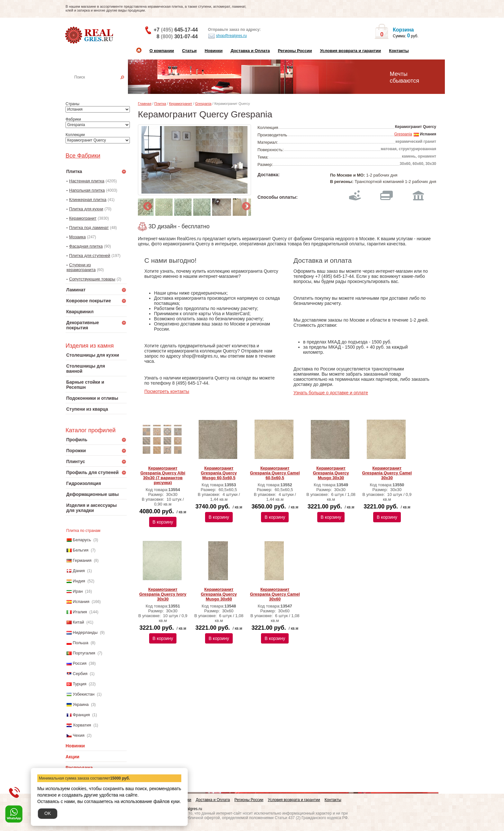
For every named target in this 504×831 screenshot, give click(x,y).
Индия (79, 581)
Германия (82, 560)
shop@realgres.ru (227, 36)
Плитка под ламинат (89, 228)
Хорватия (82, 725)
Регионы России (295, 51)
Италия (80, 612)
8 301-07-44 (177, 37)
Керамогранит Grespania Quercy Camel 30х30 (387, 473)
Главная (145, 104)
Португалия (84, 653)
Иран (78, 591)
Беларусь (82, 540)
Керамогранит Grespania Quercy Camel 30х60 (275, 594)
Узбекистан (84, 694)
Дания (79, 571)
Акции (72, 757)
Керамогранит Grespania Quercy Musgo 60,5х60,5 (219, 473)
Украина (81, 704)
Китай (78, 622)
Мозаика (77, 237)
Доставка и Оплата (250, 51)
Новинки (214, 51)
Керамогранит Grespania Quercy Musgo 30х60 (219, 594)
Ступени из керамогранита (81, 267)
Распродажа (79, 768)
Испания (81, 602)
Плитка (160, 104)
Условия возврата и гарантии (350, 51)
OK (48, 813)
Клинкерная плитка (88, 200)
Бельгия (81, 550)
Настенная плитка (103, 86)
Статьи (189, 51)
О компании (162, 51)
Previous (146, 205)
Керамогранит (83, 218)
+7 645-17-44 (176, 30)
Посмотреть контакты (167, 391)
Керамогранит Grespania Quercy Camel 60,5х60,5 (275, 473)
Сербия (80, 674)
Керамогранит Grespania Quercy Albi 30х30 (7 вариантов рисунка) (163, 475)
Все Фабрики (83, 156)
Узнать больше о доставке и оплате (331, 393)
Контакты (399, 51)
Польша (80, 643)
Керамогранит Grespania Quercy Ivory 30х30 (163, 594)
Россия (80, 663)
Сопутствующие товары (92, 279)
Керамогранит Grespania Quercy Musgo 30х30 (331, 473)
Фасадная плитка (86, 246)
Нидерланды (85, 632)
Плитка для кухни (86, 209)
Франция (81, 715)
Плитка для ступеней (90, 256)
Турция (80, 684)
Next (245, 205)
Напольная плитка (87, 190)
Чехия (78, 735)
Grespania (203, 104)
